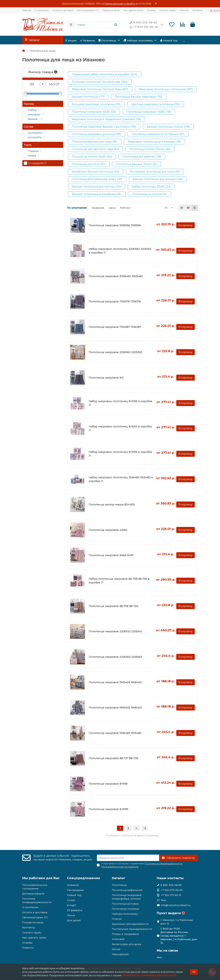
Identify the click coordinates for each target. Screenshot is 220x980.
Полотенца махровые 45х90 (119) (149, 112)
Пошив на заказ (111, 10)
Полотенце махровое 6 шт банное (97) (158, 135)
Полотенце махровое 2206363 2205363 (115, 353)
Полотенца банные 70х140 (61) (137, 165)
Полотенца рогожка (125, 904)
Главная (27, 10)
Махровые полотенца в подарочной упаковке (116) (107, 120)
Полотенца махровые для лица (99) (96, 135)
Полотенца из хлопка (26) (150, 195)
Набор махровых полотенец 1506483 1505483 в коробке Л (121, 480)
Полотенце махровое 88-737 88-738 (113, 759)
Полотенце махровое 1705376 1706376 (115, 302)
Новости (184, 10)
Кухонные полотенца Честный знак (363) (100, 82)
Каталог (119, 878)
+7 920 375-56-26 (143, 27)
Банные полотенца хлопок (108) (168, 127)
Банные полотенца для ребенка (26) (97, 195)
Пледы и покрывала (125, 934)
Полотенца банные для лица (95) (95, 142)
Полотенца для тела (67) (89, 165)
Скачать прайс (168, 10)
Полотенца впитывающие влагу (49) (97, 180)
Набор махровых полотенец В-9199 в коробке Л (120, 454)
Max (163, 900)
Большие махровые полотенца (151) (96, 105)
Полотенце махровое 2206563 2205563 (115, 657)
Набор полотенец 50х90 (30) (151, 187)
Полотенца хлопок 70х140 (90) (150, 150)
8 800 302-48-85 (143, 23)
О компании (42, 10)
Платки (117, 919)
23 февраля (75, 910)
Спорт (71, 900)
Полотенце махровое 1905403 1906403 (115, 708)
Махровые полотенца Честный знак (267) (100, 90)
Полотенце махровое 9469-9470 (111, 556)
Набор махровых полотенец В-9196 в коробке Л (120, 404)
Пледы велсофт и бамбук (120, 4)
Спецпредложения (84, 878)
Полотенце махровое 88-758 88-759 (113, 607)
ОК (194, 972)
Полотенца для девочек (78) (142, 157)
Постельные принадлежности (132, 929)
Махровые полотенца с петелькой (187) (166, 90)
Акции (71, 41)
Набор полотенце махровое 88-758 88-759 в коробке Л (119, 581)
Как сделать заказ (134, 10)
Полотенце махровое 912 (106, 378)
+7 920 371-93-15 (171, 895)
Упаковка (118, 939)
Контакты (198, 10)
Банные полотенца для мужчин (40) (96, 187)
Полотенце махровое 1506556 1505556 (115, 226)
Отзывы (151, 10)
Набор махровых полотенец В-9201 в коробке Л (120, 429)
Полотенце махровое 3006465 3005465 (116, 277)
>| (145, 829)
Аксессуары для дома (127, 944)
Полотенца (108, 41)
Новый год (169, 41)
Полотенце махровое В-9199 (109, 810)
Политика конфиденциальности (37, 900)
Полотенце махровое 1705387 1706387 (115, 327)
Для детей (74, 920)
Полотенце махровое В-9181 (108, 784)
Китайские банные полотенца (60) (96, 172)
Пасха (71, 915)
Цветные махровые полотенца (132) (156, 105)
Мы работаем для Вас (41, 878)
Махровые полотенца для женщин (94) (155, 142)
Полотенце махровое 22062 (108, 531)
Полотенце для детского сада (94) (95, 150)
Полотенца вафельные (127, 890)
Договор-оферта (33, 894)
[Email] (128, 858)
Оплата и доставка (63, 10)
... (184, 41)
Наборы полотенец (138, 41)
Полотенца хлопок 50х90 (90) (92, 157)
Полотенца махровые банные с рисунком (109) (104, 127)
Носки (116, 949)
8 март (72, 905)
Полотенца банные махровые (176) (139, 97)
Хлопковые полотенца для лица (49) (155, 172)
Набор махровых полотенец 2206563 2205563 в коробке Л (120, 251)
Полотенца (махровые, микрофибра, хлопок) (127, 897)
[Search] (97, 25)
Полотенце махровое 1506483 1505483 (115, 734)
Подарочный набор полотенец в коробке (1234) (105, 75)
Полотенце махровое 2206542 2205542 (115, 632)
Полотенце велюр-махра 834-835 (112, 505)
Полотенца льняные (125, 909)
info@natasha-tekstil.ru (176, 905)
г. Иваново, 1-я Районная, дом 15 (177, 922)
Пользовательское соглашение (35, 887)
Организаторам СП (88, 10)
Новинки (87, 41)
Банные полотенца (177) (88, 97)
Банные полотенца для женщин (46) (158, 180)
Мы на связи (167, 950)
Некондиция (120, 954)
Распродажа (75, 890)
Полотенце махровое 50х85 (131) (94, 112)
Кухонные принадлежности (130, 924)
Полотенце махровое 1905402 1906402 (115, 683)
